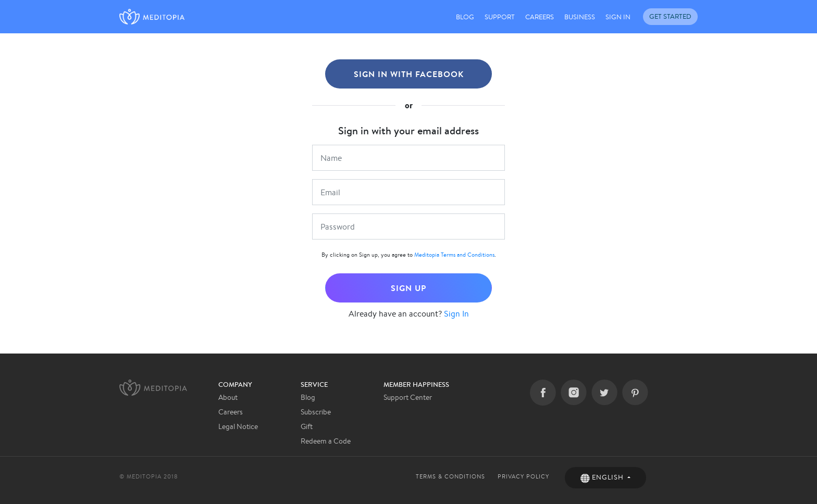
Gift (307, 426)
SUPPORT (500, 17)
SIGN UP (408, 288)
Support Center (408, 397)
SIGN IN (618, 17)
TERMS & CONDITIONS (450, 476)
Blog (308, 397)
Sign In (456, 314)
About (228, 397)
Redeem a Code (326, 441)
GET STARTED (670, 16)
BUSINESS (580, 17)
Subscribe (316, 412)
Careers (231, 412)
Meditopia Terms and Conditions (454, 255)
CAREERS (540, 17)
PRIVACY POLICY (523, 476)
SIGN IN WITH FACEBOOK (409, 74)
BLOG (465, 17)
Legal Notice (238, 426)
